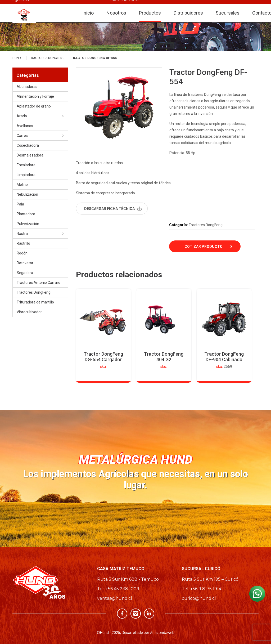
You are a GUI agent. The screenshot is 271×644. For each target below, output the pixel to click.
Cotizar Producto (204, 247)
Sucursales (228, 8)
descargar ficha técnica (109, 209)
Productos (150, 8)
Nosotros (116, 8)
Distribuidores (188, 8)
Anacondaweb (162, 632)
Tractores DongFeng (47, 58)
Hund (17, 58)
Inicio (88, 8)
